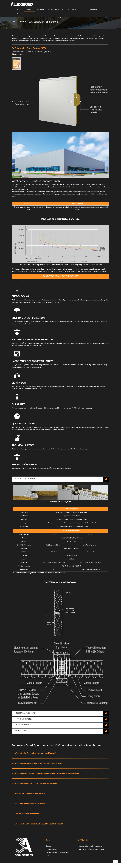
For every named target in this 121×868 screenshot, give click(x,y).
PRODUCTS (29, 10)
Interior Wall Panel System (25, 713)
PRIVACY (43, 865)
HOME (14, 865)
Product (23, 22)
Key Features (73, 10)
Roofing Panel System (23, 719)
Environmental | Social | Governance (58, 852)
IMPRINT (22, 865)
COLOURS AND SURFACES (56, 10)
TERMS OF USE (32, 865)
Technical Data (21, 731)
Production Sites (52, 849)
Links (48, 855)
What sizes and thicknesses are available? (31, 804)
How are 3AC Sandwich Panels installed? (31, 794)
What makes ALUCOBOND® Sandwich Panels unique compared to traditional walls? (47, 774)
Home (14, 22)
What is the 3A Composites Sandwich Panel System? (35, 753)
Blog (83, 10)
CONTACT (20, 13)
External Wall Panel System (26, 479)
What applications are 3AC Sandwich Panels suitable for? (37, 784)
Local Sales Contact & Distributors (90, 846)
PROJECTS (41, 10)
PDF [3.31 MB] (18, 54)
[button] (116, 863)
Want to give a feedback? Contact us (91, 849)
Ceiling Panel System (23, 725)
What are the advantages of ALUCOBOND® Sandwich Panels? (39, 824)
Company (49, 846)
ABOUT (19, 10)
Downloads (94, 10)
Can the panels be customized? (27, 814)
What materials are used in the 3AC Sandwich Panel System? (38, 763)
